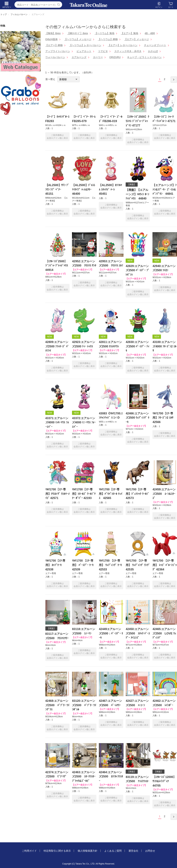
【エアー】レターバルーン (123, 45)
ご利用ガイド (29, 851)
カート (171, 7)
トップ (4, 14)
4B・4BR (150, 33)
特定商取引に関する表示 (57, 851)
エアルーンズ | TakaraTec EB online (89, 5)
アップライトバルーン (58, 51)
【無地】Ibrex (53, 33)
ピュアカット (84, 51)
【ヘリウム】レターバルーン (85, 45)
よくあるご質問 (113, 851)
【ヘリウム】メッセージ (78, 39)
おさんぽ (153, 51)
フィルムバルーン (19, 14)
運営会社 (133, 851)
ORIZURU (115, 57)
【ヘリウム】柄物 (108, 39)
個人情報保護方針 (88, 851)
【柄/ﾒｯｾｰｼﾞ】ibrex (78, 33)
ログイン (159, 7)
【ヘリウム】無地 (104, 33)
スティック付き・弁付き (128, 51)
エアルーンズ (79, 57)
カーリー (98, 57)
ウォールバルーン (55, 57)
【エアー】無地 (130, 33)
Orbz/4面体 (52, 39)
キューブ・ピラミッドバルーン (144, 57)
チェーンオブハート (155, 45)
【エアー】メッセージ (137, 39)
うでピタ (103, 51)
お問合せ (150, 851)
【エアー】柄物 (54, 45)
